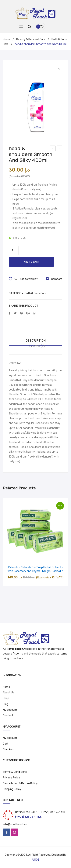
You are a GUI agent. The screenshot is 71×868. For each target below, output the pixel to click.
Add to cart (32, 262)
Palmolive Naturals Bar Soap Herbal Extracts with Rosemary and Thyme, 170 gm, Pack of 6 (35, 569)
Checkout (9, 749)
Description (36, 341)
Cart (6, 744)
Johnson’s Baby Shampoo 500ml (60, 149)
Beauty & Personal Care (31, 39)
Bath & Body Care (35, 293)
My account (10, 710)
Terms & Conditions (15, 772)
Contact (8, 716)
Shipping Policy (12, 789)
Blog (5, 704)
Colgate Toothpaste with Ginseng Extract (53, 149)
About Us (8, 693)
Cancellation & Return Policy (20, 783)
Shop (6, 698)
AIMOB (36, 860)
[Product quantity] (14, 250)
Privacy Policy (11, 778)
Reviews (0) (36, 346)
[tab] (35, 341)
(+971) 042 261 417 (53, 812)
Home (6, 39)
